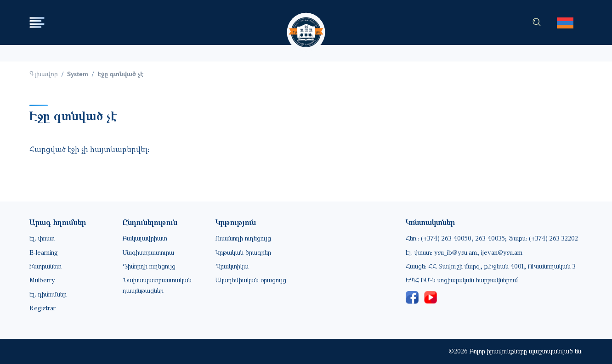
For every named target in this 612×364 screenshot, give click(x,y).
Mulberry (42, 280)
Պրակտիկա (232, 266)
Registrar (42, 308)
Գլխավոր (44, 74)
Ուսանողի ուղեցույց (243, 238)
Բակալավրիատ (145, 238)
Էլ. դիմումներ (48, 294)
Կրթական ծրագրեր (243, 252)
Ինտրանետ (45, 266)
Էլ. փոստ (42, 238)
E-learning (44, 252)
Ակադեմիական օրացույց (251, 280)
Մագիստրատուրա (148, 252)
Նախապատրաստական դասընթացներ (157, 285)
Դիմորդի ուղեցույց (149, 266)
